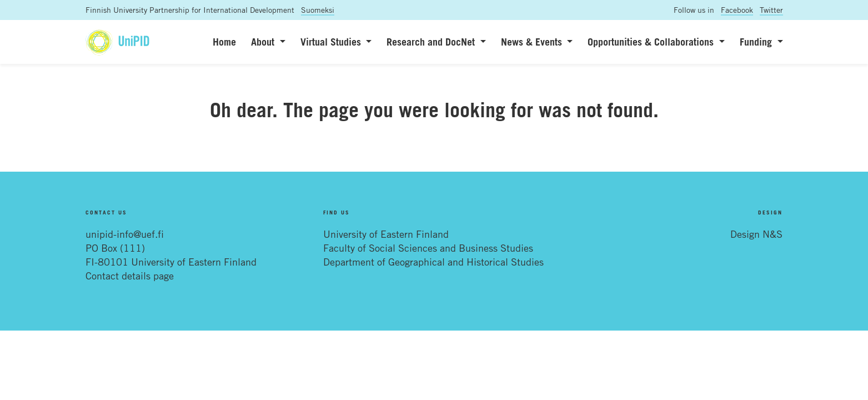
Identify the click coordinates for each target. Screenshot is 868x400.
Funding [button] (757, 42)
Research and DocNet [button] (432, 42)
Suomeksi (318, 10)
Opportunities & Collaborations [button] (652, 42)
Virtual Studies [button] (332, 42)
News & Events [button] (533, 42)
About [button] (264, 42)
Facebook (737, 10)
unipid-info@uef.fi (125, 234)
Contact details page (130, 276)
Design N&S (756, 234)
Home (224, 42)
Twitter (771, 10)
